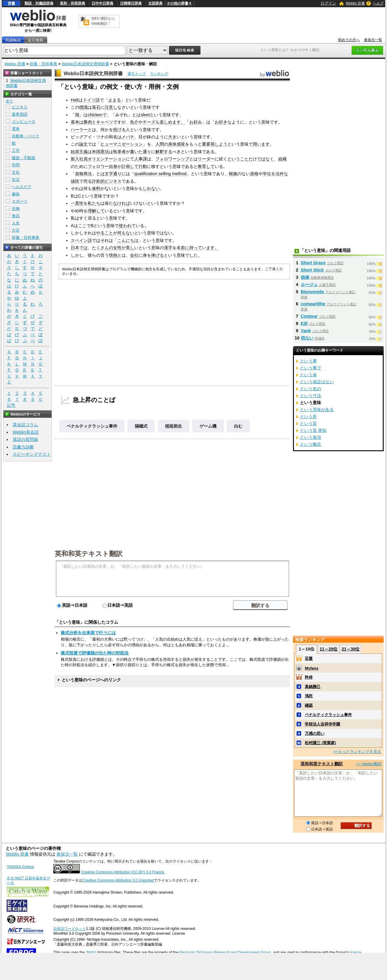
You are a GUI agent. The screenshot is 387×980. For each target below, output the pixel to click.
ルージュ (309, 284)
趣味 (16, 194)
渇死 (309, 696)
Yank (306, 331)
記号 (11, 405)
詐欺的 (98, 181)
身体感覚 (177, 144)
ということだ (240, 159)
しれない (151, 188)
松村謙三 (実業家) (320, 743)
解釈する (164, 152)
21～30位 (351, 649)
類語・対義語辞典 (39, 3)
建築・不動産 (24, 158)
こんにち (126, 240)
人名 (16, 223)
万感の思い (315, 733)
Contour (309, 316)
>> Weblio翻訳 (369, 764)
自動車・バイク (26, 136)
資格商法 (83, 174)
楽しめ (166, 122)
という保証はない (317, 382)
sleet (145, 115)
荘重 (309, 659)
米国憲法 (100, 152)
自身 (113, 166)
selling (165, 174)
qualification (146, 174)
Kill (304, 323)
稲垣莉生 (174, 426)
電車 (16, 129)
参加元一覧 (373, 40)
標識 (83, 107)
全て (9, 101)
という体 (308, 375)
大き (172, 137)
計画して (130, 166)
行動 (143, 166)
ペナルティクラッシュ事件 (92, 426)
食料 (96, 188)
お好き (221, 122)
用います (261, 144)
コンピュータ (24, 122)
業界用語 (20, 114)
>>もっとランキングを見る (357, 752)
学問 (16, 165)
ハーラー (79, 130)
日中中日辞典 (102, 3)
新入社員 (79, 159)
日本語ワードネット (70, 929)
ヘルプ (378, 3)
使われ (125, 226)
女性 (117, 248)
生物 (16, 209)
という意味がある (317, 410)
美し (130, 248)
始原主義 (79, 152)
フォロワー (98, 166)
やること (105, 233)
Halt (75, 100)
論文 (83, 144)
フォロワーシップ (172, 159)
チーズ (149, 122)
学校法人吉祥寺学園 (322, 724)
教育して (206, 166)
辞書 (11, 3)
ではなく (265, 159)
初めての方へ (349, 40)
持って (196, 248)
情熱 (113, 255)
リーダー (206, 159)
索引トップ (137, 74)
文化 (16, 172)
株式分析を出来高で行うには (88, 633)
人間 (160, 144)
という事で (311, 368)
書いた (136, 152)
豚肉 (88, 122)
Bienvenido (313, 292)
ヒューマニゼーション (122, 144)
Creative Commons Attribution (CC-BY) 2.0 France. (123, 872)
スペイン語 (81, 240)
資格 (254, 174)
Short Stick (312, 270)
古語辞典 (155, 3)
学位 (267, 174)
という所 (308, 416)
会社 (134, 255)
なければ (122, 203)
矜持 (309, 677)
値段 (75, 181)
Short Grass (313, 263)
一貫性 (77, 203)
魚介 (134, 122)
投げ (117, 130)
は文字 (107, 174)
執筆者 (119, 152)
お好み (196, 122)
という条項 (311, 437)
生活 (16, 180)
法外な (282, 174)
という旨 (308, 423)
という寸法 (311, 396)
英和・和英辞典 (73, 3)
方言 (16, 230)
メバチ (128, 137)
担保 (305, 277)
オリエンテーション (107, 159)
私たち (94, 203)
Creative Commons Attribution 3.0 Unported (118, 880)
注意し (111, 107)
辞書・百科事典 (43, 64)
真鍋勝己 (313, 687)
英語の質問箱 (25, 439)
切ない (307, 338)
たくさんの (102, 248)
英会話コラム (25, 425)
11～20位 (328, 649)
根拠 (233, 174)
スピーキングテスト (32, 454)
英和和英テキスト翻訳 (89, 553)
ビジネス (113, 181)
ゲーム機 (208, 426)
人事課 (141, 159)
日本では (79, 248)
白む (238, 426)
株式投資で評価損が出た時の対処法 (95, 653)
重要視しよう (215, 144)
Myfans (312, 668)
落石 (96, 107)
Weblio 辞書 (355, 3)
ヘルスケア (22, 187)
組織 (282, 159)
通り (147, 152)
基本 (75, 122)
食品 (16, 216)
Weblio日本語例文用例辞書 (85, 64)
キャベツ (105, 122)
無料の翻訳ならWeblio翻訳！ (103, 21)
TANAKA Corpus (20, 867)
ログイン (328, 3)
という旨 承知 (313, 430)
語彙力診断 (23, 447)
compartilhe (313, 304)
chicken (95, 115)
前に (185, 248)
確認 (309, 705)
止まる (115, 100)
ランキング (159, 74)
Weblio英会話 (26, 432)
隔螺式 (141, 426)
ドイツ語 (91, 100)
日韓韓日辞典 (131, 3)
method (179, 174)
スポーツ (20, 201)
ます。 (179, 122)
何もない (126, 233)
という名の (311, 389)
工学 (16, 151)
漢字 (168, 248)
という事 (308, 361)
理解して (96, 211)
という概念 (311, 444)
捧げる (158, 255)
